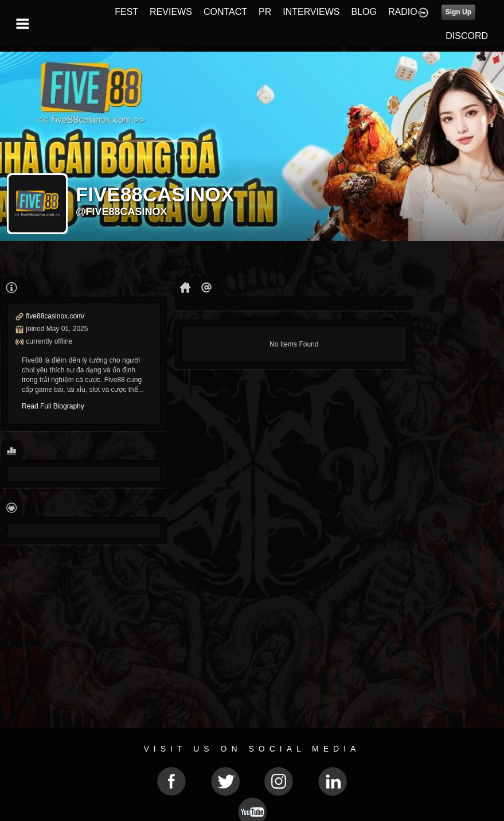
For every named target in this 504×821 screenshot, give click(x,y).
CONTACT (225, 12)
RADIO (403, 12)
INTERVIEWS (311, 12)
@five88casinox (122, 212)
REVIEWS (171, 12)
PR (265, 12)
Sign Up (458, 12)
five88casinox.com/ (55, 316)
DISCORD (467, 36)
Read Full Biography (53, 406)
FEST (126, 12)
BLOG (364, 12)
